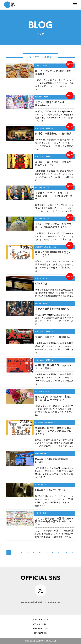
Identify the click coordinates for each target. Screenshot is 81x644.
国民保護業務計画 (40, 633)
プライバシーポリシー (41, 624)
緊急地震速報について (41, 628)
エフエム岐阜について (41, 620)
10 (66, 553)
